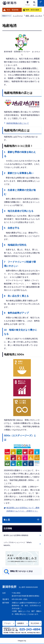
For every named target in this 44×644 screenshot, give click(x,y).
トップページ (18, 16)
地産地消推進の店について (18, 123)
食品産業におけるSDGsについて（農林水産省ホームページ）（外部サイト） (23, 509)
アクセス (7, 623)
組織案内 (21, 623)
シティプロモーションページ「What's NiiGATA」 (18, 544)
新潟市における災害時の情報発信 (16, 535)
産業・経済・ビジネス (34, 16)
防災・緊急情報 (13, 10)
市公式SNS (35, 623)
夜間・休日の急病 (32, 10)
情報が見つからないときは (21, 571)
